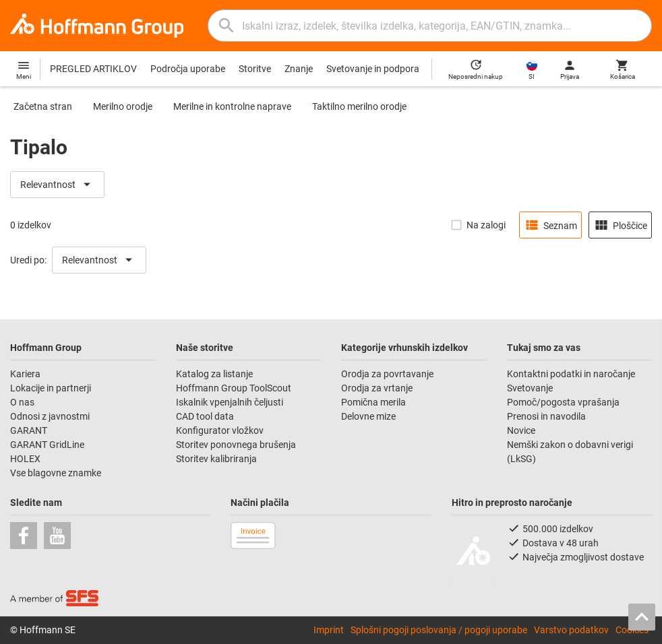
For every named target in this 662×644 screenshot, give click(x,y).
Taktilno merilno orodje (359, 106)
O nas (22, 402)
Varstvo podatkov (571, 630)
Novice (521, 430)
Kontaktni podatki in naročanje (571, 374)
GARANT (29, 430)
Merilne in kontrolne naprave (232, 106)
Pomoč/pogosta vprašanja (563, 402)
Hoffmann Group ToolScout (234, 388)
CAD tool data (205, 416)
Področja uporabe (188, 69)
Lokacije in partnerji (51, 388)
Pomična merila (373, 402)
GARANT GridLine (47, 445)
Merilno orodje (123, 106)
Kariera (26, 374)
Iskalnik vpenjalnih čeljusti (230, 402)
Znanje (299, 69)
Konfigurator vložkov (221, 430)
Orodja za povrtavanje (387, 374)
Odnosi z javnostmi (50, 416)
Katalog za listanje (214, 374)
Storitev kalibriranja (216, 459)
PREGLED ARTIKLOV (93, 69)
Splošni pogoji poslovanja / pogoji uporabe (439, 630)
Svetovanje (530, 388)
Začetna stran (43, 106)
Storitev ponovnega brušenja (237, 445)
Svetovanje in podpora (373, 69)
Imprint (329, 630)
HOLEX (25, 459)
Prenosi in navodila (546, 416)
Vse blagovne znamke (56, 473)
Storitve (255, 69)
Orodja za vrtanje (377, 388)
